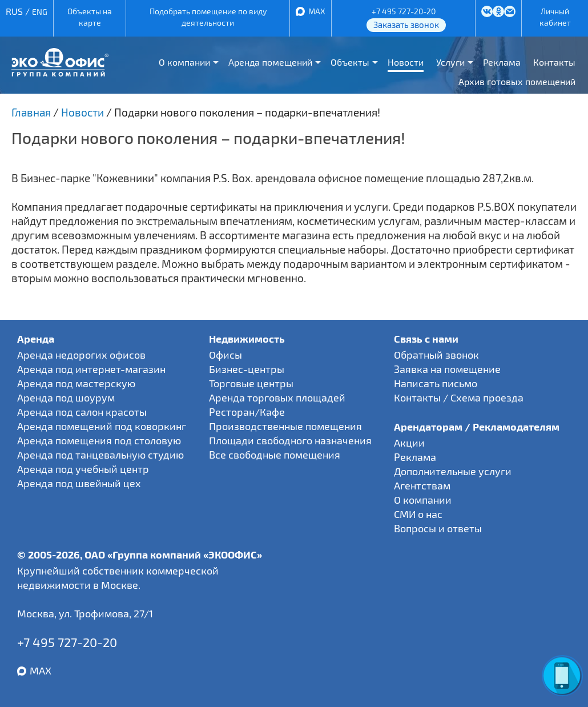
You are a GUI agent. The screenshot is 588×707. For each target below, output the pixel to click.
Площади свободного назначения (290, 440)
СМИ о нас (418, 514)
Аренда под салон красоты (82, 412)
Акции (409, 443)
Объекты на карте (90, 17)
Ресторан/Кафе (247, 412)
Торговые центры (251, 383)
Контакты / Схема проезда (459, 397)
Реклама (502, 62)
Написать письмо (436, 383)
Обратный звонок (436, 355)
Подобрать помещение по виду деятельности (208, 17)
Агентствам (422, 485)
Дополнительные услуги (453, 471)
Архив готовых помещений (517, 81)
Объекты (350, 62)
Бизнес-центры (247, 369)
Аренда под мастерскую (76, 383)
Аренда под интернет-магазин (91, 369)
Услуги (450, 62)
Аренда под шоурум (66, 397)
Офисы (225, 355)
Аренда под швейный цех (79, 483)
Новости (406, 62)
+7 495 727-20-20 (404, 11)
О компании (184, 62)
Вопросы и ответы (438, 528)
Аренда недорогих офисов (81, 355)
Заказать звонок (406, 25)
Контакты (554, 62)
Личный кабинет (555, 17)
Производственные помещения (285, 426)
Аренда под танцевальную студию (100, 455)
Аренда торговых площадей (277, 397)
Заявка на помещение (447, 369)
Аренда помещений (270, 62)
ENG (40, 12)
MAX (317, 11)
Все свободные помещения (275, 455)
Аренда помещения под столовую (99, 440)
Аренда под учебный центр (83, 469)
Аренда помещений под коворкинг (102, 426)
